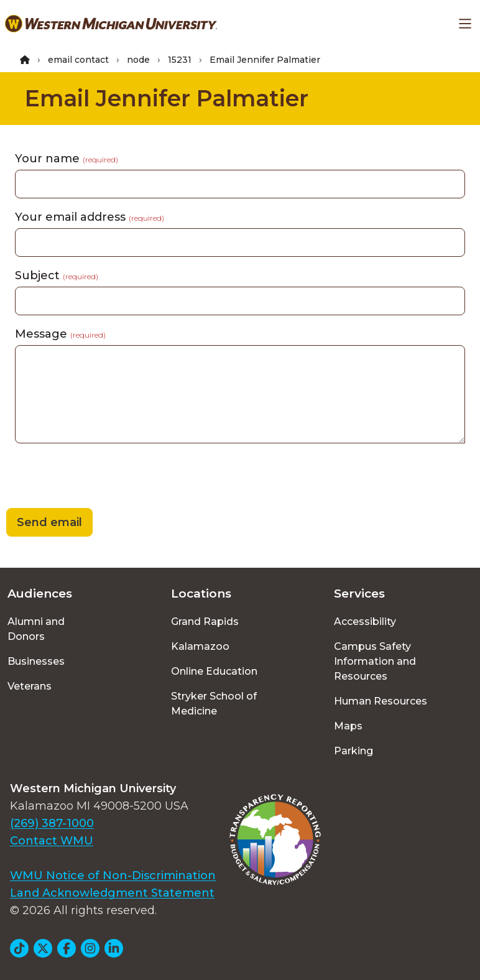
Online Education (214, 671)
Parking (353, 751)
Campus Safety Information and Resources (375, 661)
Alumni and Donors (36, 629)
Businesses (36, 661)
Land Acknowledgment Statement (112, 893)
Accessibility (365, 622)
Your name (67, 159)
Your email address (90, 217)
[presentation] (95, 478)
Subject (57, 275)
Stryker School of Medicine (214, 704)
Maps (348, 726)
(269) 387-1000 (52, 823)
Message (60, 334)
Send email (49, 522)
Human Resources (381, 701)
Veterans (30, 686)
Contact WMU (52, 841)
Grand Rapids (205, 622)
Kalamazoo (200, 646)
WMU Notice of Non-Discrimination (113, 876)
